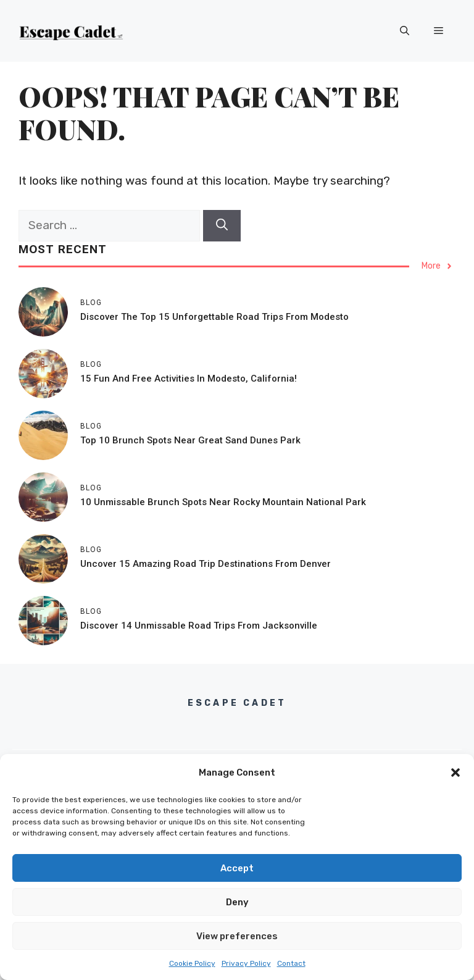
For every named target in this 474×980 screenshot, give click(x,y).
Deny (237, 902)
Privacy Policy (246, 963)
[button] (455, 773)
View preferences (237, 936)
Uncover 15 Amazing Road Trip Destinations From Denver (206, 564)
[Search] (222, 226)
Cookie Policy (192, 963)
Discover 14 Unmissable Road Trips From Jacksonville (199, 626)
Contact (291, 963)
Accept (237, 868)
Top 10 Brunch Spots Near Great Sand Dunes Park (190, 440)
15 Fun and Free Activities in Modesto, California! (189, 379)
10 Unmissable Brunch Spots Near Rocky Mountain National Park (223, 502)
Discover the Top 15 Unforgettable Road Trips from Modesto (214, 317)
